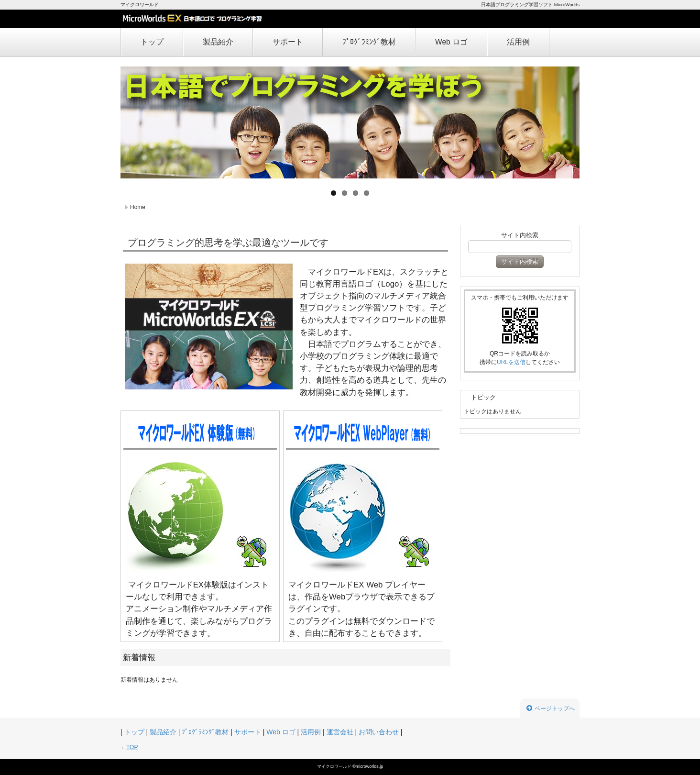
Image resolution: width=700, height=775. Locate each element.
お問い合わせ (379, 732)
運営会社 (340, 732)
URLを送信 (511, 362)
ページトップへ (551, 708)
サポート (288, 42)
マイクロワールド (335, 766)
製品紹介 (218, 42)
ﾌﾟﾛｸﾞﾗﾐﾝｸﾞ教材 (369, 42)
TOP (132, 747)
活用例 (518, 42)
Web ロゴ (451, 42)
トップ (152, 42)
